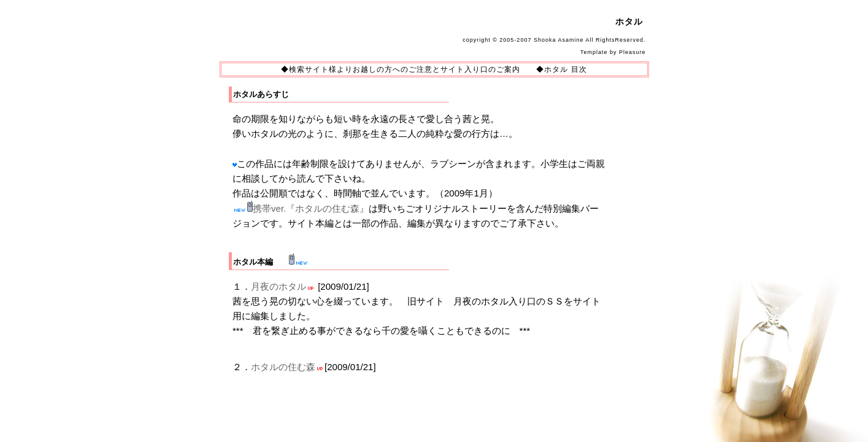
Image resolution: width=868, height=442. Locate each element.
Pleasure (632, 52)
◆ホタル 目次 (561, 69)
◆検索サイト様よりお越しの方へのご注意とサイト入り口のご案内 (401, 69)
